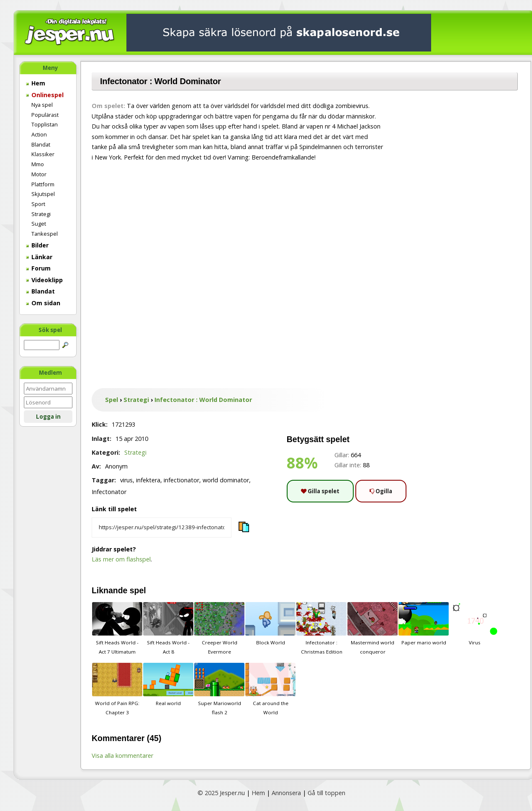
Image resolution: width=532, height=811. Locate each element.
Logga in (48, 417)
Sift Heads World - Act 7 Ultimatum (117, 628)
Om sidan (43, 303)
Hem (36, 83)
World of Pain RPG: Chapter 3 (117, 689)
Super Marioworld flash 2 (219, 689)
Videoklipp (44, 280)
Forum (38, 268)
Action (39, 134)
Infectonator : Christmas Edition (321, 628)
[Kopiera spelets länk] (162, 528)
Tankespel (45, 234)
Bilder (37, 245)
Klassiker (43, 154)
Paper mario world (424, 624)
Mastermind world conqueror (373, 628)
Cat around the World (270, 689)
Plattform (43, 184)
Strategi (41, 214)
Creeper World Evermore (219, 628)
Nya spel (42, 105)
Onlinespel (45, 95)
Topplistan (45, 124)
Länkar (39, 257)
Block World (270, 624)
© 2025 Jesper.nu (221, 793)
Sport (38, 204)
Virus (475, 624)
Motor (39, 174)
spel (138, 590)
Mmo (38, 164)
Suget (39, 224)
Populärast (45, 115)
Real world (168, 685)
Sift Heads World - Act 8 (168, 628)
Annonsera (286, 793)
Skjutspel (43, 194)
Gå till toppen (326, 793)
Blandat (41, 144)
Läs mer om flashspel (121, 559)
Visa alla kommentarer (122, 756)
